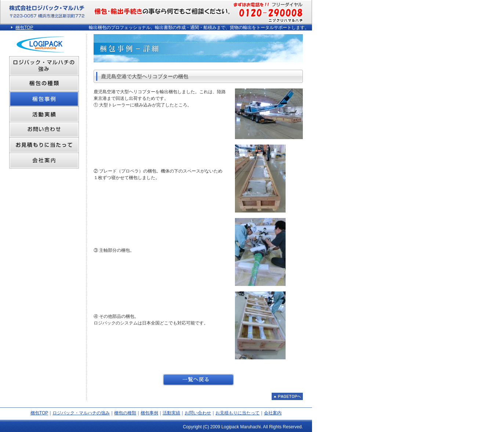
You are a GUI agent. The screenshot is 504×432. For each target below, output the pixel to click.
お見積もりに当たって (238, 413)
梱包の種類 (125, 413)
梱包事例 (149, 413)
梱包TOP (24, 28)
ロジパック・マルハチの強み (81, 413)
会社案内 (273, 413)
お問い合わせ (198, 413)
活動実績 (171, 413)
